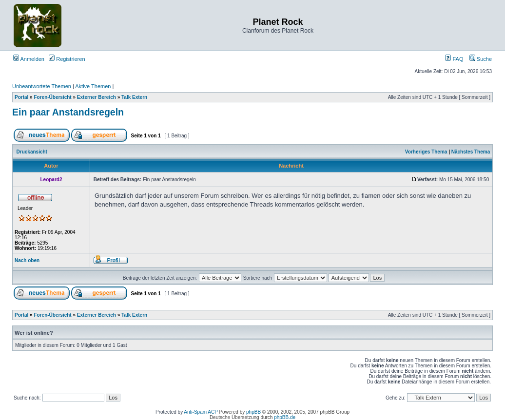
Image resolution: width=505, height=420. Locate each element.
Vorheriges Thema (426, 152)
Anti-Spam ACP (201, 412)
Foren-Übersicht (52, 97)
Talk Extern (134, 97)
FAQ (454, 59)
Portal (21, 97)
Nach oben (27, 260)
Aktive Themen (93, 86)
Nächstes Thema (471, 152)
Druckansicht (32, 152)
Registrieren (67, 59)
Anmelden (29, 59)
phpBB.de (285, 417)
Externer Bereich (97, 97)
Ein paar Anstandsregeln (68, 112)
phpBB (253, 412)
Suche (481, 59)
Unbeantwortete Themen (42, 86)
